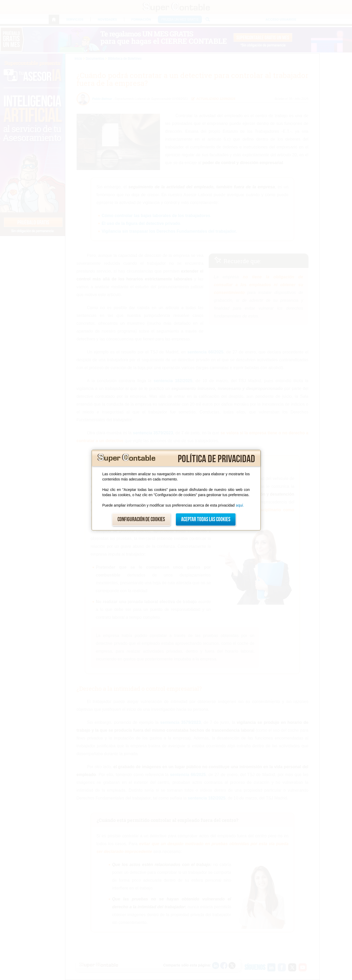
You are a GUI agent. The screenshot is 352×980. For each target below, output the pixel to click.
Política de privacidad (216, 459)
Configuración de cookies (141, 519)
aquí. (240, 505)
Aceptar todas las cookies (206, 519)
